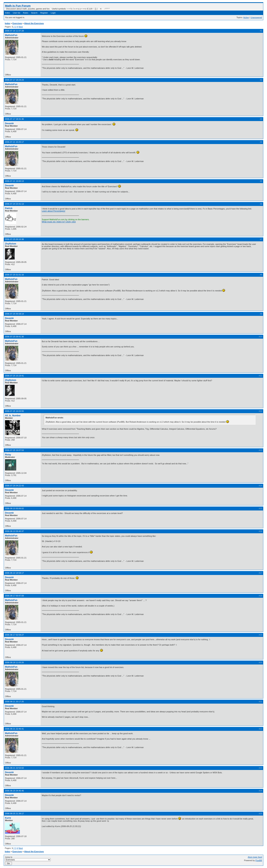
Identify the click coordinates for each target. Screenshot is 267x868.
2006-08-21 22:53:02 (14, 768)
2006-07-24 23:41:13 (14, 204)
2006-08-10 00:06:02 (14, 508)
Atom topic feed (255, 857)
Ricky (8, 455)
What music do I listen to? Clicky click (59, 222)
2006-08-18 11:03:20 (14, 662)
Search (34, 13)
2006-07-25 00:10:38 (14, 239)
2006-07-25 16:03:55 (14, 411)
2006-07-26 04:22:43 (14, 486)
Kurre (8, 818)
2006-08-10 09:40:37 (14, 531)
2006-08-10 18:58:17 (14, 573)
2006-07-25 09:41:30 (14, 337)
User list (17, 13)
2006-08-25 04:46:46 (14, 791)
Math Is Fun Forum (18, 6)
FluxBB (259, 860)
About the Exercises (34, 23)
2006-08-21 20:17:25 (14, 702)
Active (246, 17)
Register (44, 13)
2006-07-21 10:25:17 (14, 142)
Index (8, 13)
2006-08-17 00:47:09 (14, 596)
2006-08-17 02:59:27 (14, 635)
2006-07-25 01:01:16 (14, 275)
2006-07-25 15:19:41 (14, 376)
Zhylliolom (11, 244)
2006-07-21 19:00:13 (14, 181)
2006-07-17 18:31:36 (14, 119)
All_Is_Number (13, 416)
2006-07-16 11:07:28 (14, 31)
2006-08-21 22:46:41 (14, 729)
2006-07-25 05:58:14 (14, 314)
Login (53, 13)
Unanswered (256, 17)
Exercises (17, 23)
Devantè (9, 123)
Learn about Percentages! (54, 211)
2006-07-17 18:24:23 (14, 80)
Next (21, 27)
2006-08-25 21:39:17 (14, 814)
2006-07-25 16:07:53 (14, 450)
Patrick (9, 208)
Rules (26, 13)
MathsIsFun (11, 35)
